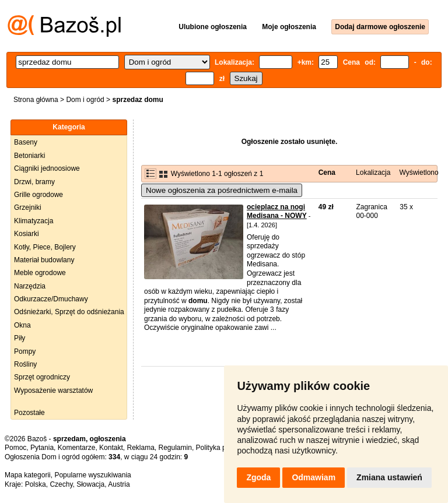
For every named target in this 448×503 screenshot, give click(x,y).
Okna (22, 325)
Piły (20, 338)
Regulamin (175, 448)
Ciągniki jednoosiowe (47, 168)
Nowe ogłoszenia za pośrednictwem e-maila (222, 190)
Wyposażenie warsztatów (53, 391)
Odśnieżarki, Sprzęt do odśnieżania (69, 312)
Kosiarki (27, 234)
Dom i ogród (85, 100)
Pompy (25, 351)
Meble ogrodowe (40, 273)
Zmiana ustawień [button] (389, 477)
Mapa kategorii (28, 475)
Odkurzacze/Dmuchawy (51, 299)
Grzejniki (28, 207)
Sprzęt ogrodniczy (42, 377)
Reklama (140, 448)
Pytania (42, 448)
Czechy (61, 484)
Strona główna (36, 100)
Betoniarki (29, 156)
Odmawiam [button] (314, 477)
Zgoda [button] (258, 477)
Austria (119, 484)
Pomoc (15, 448)
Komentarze (77, 448)
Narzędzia (30, 286)
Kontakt (111, 448)
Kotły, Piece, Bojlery (45, 247)
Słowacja (90, 484)
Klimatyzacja (34, 221)
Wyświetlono (419, 173)
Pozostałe (29, 413)
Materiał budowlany (44, 260)
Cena (327, 173)
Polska (36, 484)
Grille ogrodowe (38, 195)
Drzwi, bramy (34, 182)
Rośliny (25, 364)
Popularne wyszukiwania (92, 475)
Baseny (26, 142)
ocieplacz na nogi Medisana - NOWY (277, 212)
